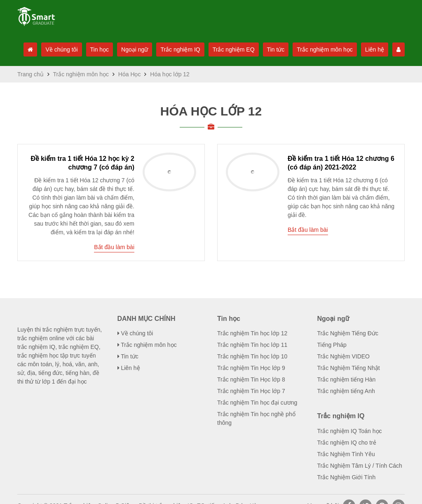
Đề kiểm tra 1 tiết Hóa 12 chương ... (341, 192)
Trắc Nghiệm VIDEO (342, 344)
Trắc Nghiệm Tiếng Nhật (348, 355)
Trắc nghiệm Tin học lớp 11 (252, 332)
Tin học (95, 49)
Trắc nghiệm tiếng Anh (346, 378)
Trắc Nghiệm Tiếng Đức (347, 320)
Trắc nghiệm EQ (232, 49)
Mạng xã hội (323, 493)
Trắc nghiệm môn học (326, 49)
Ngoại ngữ (131, 49)
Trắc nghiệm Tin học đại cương (257, 390)
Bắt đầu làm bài (114, 228)
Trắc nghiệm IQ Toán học (349, 418)
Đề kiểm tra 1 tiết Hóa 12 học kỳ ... (82, 192)
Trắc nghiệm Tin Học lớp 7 (250, 378)
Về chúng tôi (56, 49)
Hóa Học (127, 107)
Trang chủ (30, 107)
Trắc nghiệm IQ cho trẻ (346, 430)
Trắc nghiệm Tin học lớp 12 (252, 320)
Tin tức (275, 49)
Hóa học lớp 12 (211, 144)
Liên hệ (377, 49)
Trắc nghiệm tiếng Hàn (346, 367)
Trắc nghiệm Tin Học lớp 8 (250, 367)
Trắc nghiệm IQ (178, 49)
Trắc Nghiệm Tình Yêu (346, 441)
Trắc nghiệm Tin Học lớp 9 (250, 355)
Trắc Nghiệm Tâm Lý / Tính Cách (359, 453)
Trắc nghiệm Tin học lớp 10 (252, 344)
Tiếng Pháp (332, 332)
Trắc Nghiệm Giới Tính (345, 464)
